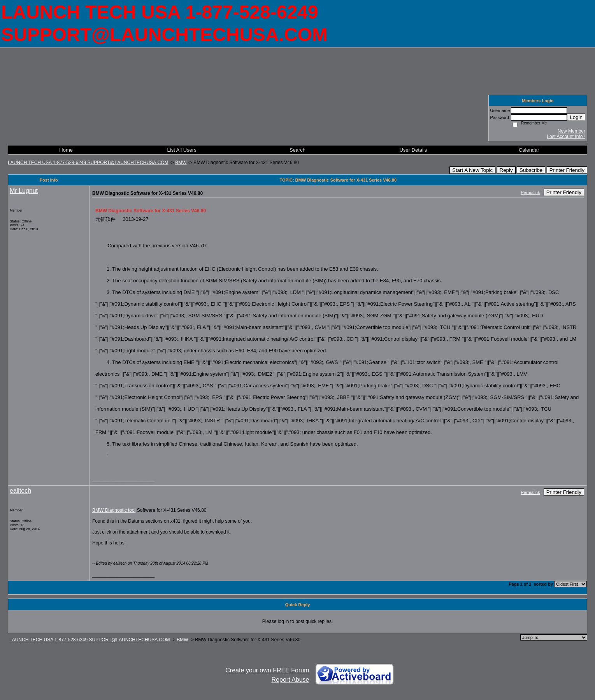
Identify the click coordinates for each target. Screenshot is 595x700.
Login (576, 117)
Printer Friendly (567, 170)
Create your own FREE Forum (267, 670)
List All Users (182, 150)
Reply (506, 170)
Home (66, 150)
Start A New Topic (472, 170)
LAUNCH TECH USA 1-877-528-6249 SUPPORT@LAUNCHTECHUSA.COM (88, 163)
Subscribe (531, 170)
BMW (181, 163)
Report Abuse (290, 680)
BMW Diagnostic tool (114, 510)
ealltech (20, 491)
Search (297, 150)
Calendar (529, 150)
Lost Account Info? (566, 136)
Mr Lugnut (24, 191)
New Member (571, 131)
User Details (413, 150)
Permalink (531, 192)
